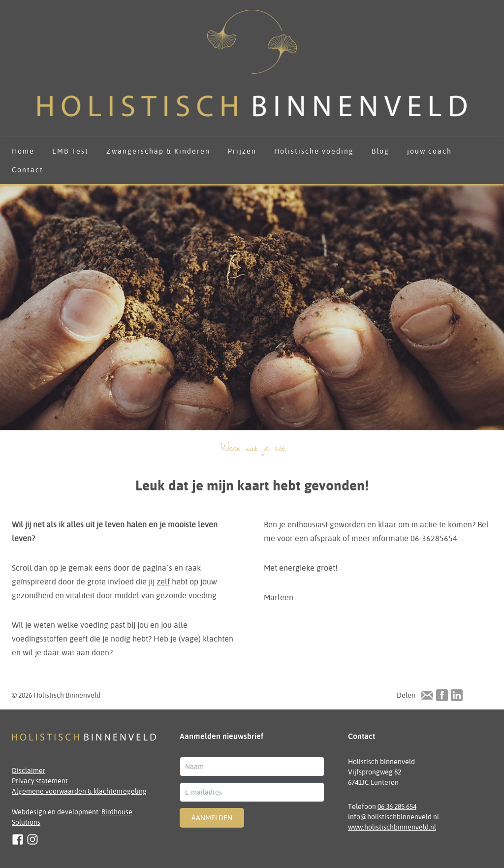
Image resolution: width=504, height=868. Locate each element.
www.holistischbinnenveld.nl (392, 827)
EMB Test (70, 151)
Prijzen (242, 151)
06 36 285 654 (397, 806)
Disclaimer (29, 771)
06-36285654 (434, 538)
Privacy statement (40, 781)
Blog (380, 151)
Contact (28, 170)
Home (23, 151)
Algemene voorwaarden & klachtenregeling (79, 791)
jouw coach (429, 151)
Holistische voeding (314, 151)
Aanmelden (212, 818)
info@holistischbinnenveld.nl (394, 817)
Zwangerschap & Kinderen (158, 151)
